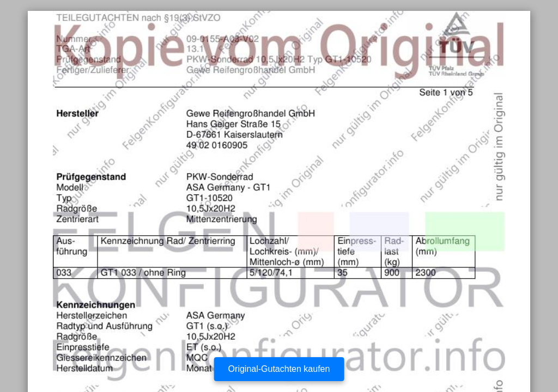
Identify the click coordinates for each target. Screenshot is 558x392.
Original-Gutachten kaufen (279, 369)
